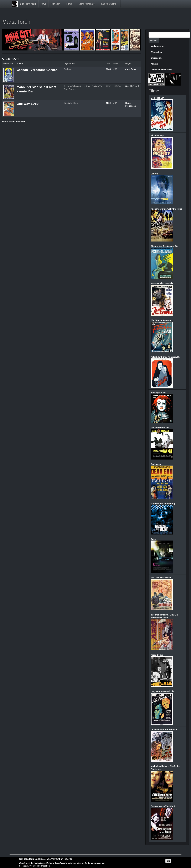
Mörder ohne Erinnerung (163, 504)
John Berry (131, 69)
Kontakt (154, 64)
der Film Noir (28, 4)
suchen (154, 40)
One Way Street (28, 104)
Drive (153, 539)
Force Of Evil (157, 655)
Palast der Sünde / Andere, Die (166, 357)
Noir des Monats (88, 4)
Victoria (154, 174)
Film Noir (56, 4)
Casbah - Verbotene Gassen (37, 70)
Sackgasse (156, 464)
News (43, 4)
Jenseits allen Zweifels (162, 283)
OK (168, 861)
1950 (108, 103)
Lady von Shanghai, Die (162, 691)
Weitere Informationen (40, 866)
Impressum (156, 58)
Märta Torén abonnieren (14, 122)
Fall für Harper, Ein (160, 428)
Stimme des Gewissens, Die (164, 246)
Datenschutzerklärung (161, 70)
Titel (20, 64)
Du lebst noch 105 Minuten (164, 730)
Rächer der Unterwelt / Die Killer (166, 209)
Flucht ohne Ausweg (161, 320)
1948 (108, 69)
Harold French (132, 86)
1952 (108, 86)
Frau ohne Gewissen (161, 578)
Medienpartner (158, 46)
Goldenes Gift (158, 98)
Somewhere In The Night (163, 806)
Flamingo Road (158, 392)
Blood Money (157, 135)
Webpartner (156, 52)
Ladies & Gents (110, 4)
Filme (70, 4)
